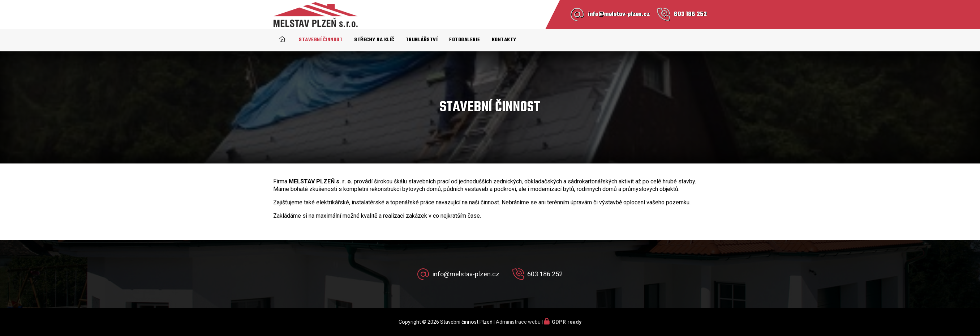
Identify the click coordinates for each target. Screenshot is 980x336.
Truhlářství (422, 40)
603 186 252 (690, 14)
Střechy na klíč (374, 40)
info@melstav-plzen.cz (619, 14)
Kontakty (504, 40)
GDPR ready (567, 322)
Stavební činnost (321, 40)
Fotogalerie (465, 40)
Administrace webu (518, 322)
